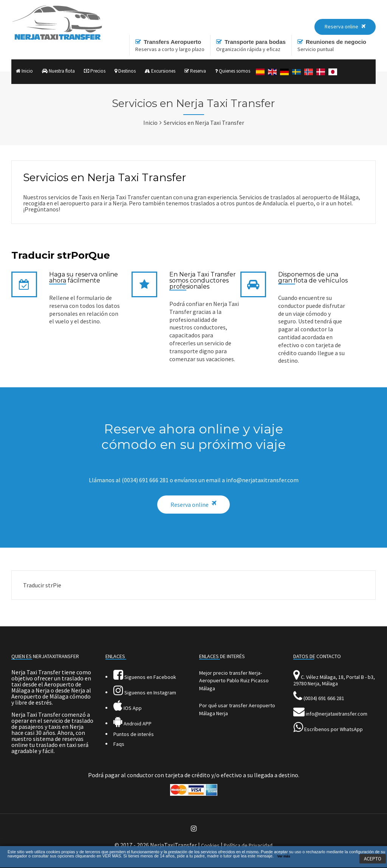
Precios (95, 71)
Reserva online (190, 505)
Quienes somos (233, 71)
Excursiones (160, 71)
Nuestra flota (58, 71)
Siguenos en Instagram (145, 693)
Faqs (119, 744)
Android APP (132, 724)
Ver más (284, 856)
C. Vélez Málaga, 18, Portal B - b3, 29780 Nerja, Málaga (334, 680)
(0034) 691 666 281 (324, 698)
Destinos (125, 71)
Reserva (195, 71)
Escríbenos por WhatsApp (334, 729)
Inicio (24, 71)
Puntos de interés (134, 734)
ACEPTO (373, 859)
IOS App (128, 708)
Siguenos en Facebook (145, 677)
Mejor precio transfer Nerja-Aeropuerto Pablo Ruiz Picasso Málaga (234, 681)
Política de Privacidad (248, 845)
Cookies (210, 845)
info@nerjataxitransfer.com (337, 714)
